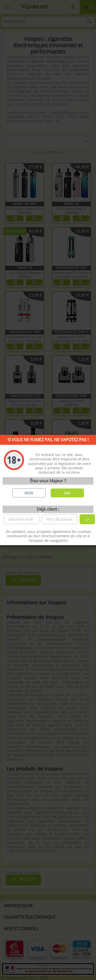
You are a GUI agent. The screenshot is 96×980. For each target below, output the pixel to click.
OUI (67, 493)
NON (29, 493)
